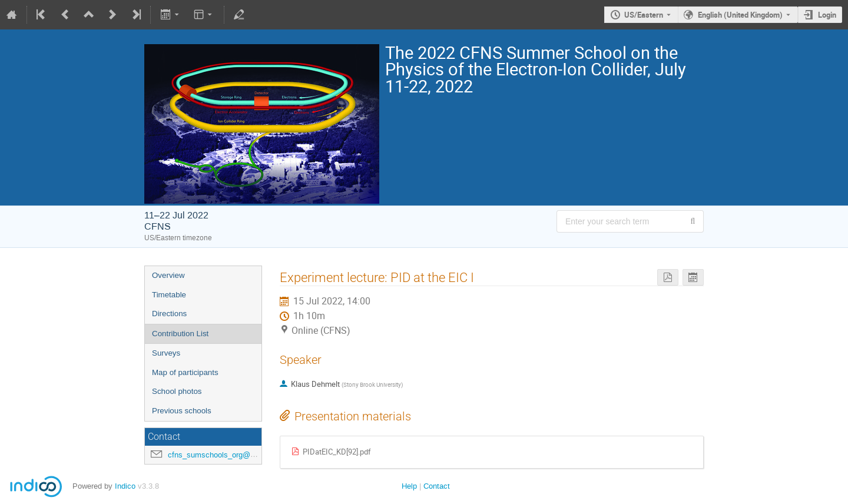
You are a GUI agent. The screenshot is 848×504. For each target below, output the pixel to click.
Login (827, 15)
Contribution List (180, 334)
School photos (177, 391)
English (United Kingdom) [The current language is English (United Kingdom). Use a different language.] (740, 15)
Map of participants (185, 372)
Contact (437, 486)
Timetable (169, 295)
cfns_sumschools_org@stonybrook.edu (235, 455)
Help (409, 486)
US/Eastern (644, 15)
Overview (168, 275)
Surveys (166, 353)
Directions (169, 314)
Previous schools (182, 411)
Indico (125, 486)
